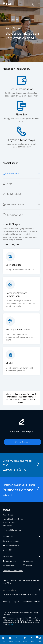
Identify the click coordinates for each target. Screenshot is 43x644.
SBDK (6, 602)
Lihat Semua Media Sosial (13, 571)
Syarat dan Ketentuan (31, 602)
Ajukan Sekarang (23, 442)
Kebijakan (15, 602)
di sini (11, 624)
